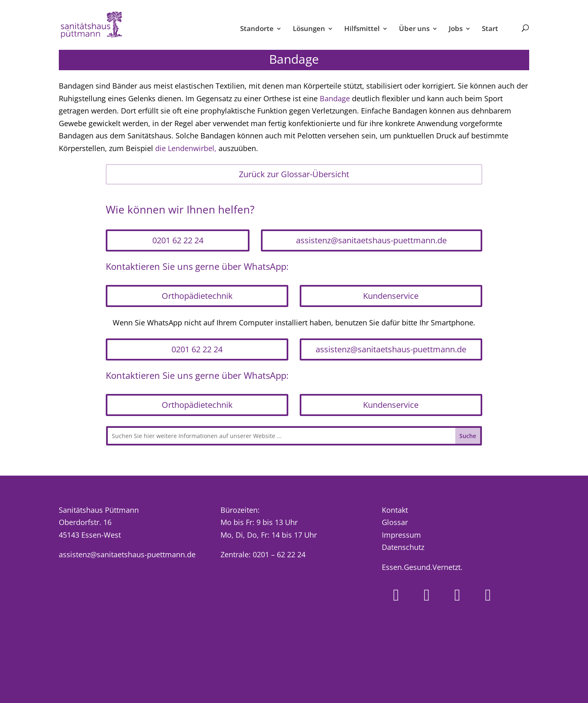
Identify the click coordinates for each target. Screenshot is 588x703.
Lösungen (309, 29)
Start (490, 29)
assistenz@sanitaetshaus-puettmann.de (371, 240)
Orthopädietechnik (197, 296)
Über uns (414, 29)
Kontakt (395, 510)
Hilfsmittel (362, 29)
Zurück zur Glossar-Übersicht (294, 174)
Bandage (335, 98)
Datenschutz (403, 547)
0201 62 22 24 (178, 240)
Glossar (395, 522)
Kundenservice (391, 296)
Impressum (401, 535)
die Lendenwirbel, (186, 148)
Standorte (257, 29)
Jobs (456, 29)
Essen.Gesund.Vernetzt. (422, 567)
